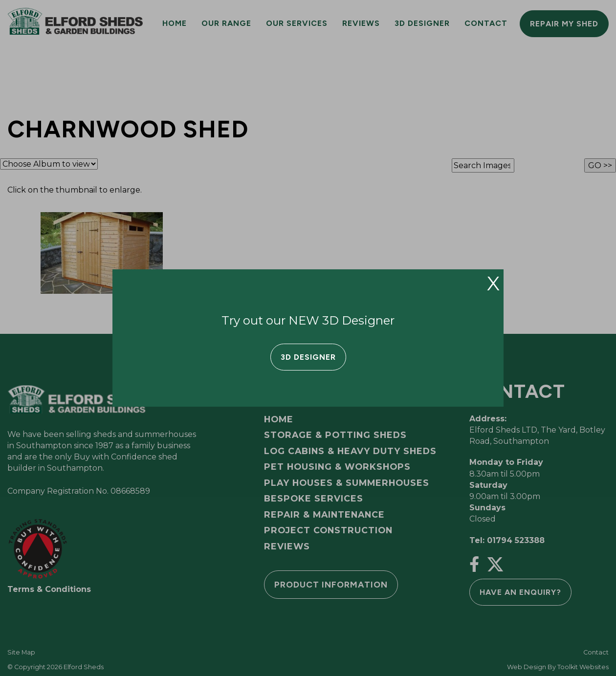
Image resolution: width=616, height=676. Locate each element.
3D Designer (308, 357)
